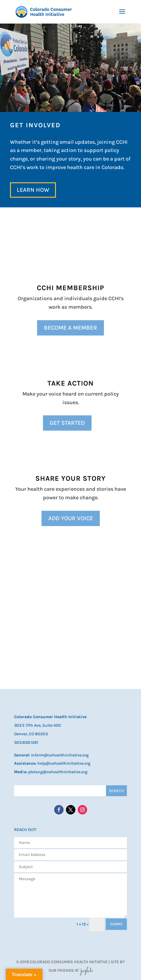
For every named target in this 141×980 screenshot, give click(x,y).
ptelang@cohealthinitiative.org (58, 772)
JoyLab (86, 970)
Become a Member (70, 328)
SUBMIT (116, 924)
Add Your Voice (71, 518)
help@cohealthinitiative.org (64, 763)
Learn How (33, 190)
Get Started (67, 423)
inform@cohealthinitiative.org (60, 755)
